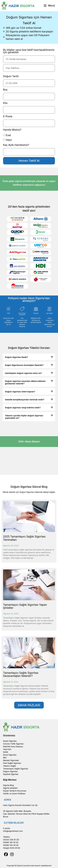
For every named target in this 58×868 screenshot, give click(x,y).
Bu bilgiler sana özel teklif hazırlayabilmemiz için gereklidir (29, 51)
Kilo (5, 103)
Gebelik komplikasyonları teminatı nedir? (25, 400)
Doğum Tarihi (11, 76)
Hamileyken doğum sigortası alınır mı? (23, 373)
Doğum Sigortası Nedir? (16, 357)
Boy (5, 90)
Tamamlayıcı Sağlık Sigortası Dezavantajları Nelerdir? (21, 674)
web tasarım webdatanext (41, 866)
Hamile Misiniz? (12, 130)
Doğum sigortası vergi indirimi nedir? (23, 407)
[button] (49, 6)
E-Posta (8, 116)
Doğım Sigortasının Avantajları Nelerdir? (24, 365)
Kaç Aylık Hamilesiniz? (16, 145)
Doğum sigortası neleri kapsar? (20, 392)
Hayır (9, 140)
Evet (8, 135)
